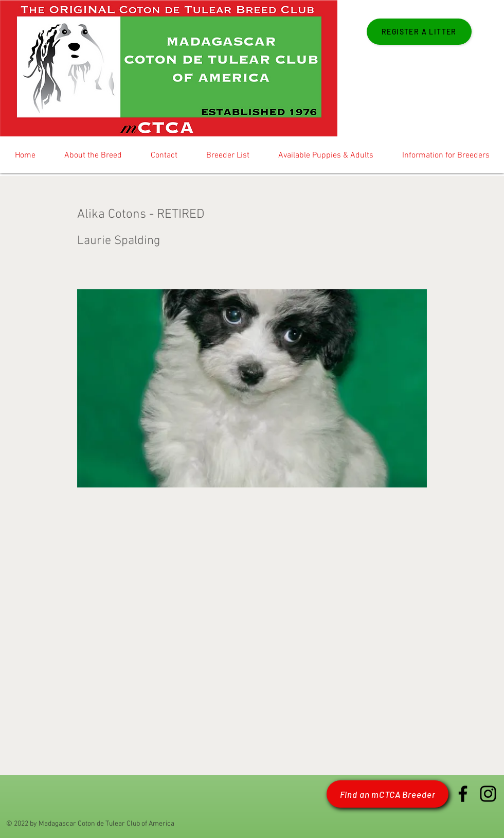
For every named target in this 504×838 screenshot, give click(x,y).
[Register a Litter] (419, 32)
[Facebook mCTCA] (463, 794)
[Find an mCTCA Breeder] (388, 794)
